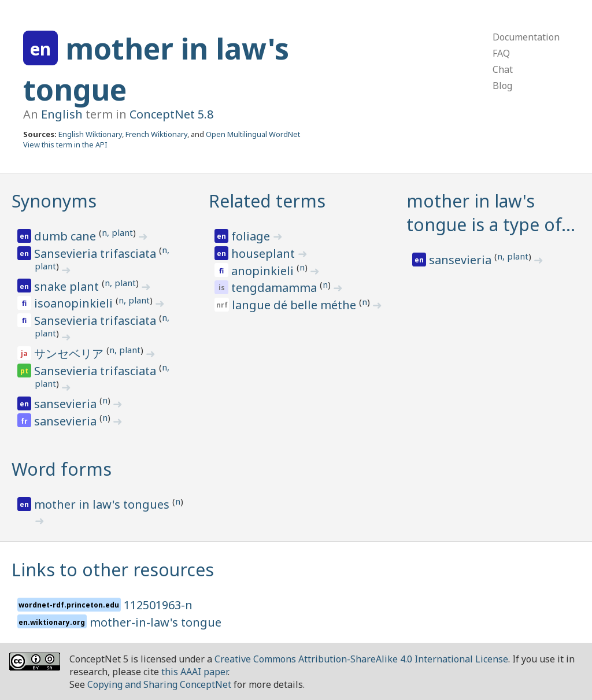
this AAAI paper (195, 672)
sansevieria (67, 404)
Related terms (267, 201)
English (62, 114)
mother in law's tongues (103, 504)
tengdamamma (275, 288)
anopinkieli (264, 271)
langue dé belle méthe (295, 305)
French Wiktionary (156, 134)
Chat (503, 69)
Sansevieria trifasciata (97, 253)
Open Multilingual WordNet (253, 134)
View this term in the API (65, 145)
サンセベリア (70, 353)
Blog (502, 86)
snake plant (68, 286)
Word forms (62, 469)
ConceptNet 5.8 (171, 114)
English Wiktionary (90, 134)
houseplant (264, 253)
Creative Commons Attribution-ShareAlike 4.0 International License (361, 659)
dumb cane (66, 236)
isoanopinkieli (75, 303)
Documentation (526, 37)
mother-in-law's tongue (156, 622)
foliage (252, 236)
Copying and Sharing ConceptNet (159, 684)
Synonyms (54, 201)
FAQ (501, 53)
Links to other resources (113, 570)
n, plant (117, 232)
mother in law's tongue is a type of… (491, 213)
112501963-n (158, 605)
